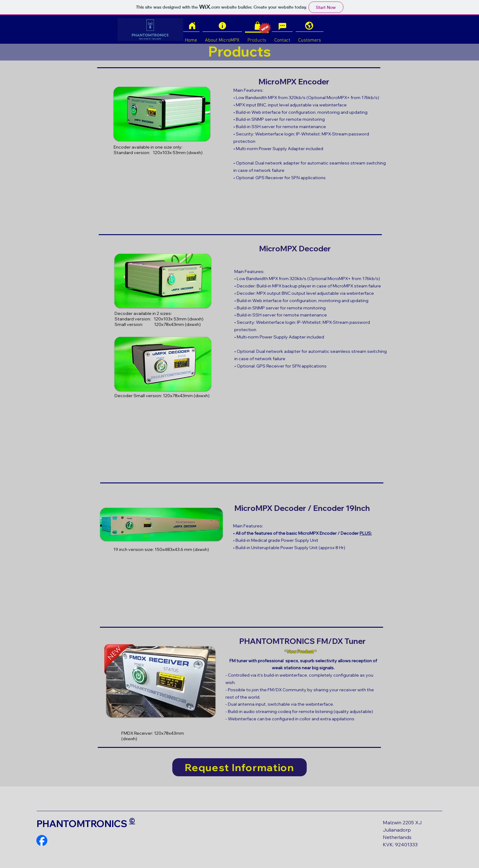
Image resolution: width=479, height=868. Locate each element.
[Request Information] (239, 767)
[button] (161, 682)
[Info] (222, 26)
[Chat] (282, 26)
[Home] (192, 26)
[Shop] (258, 26)
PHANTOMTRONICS (82, 824)
